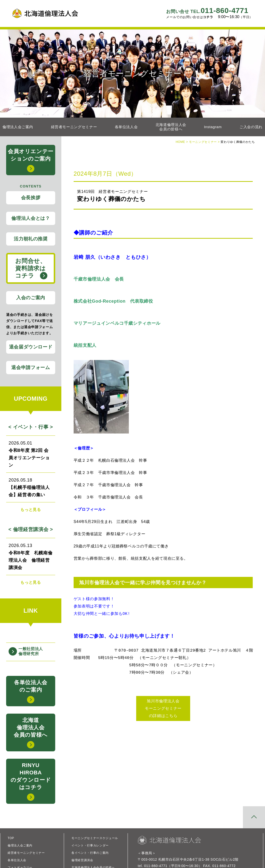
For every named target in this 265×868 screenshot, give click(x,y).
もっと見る (31, 510)
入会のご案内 (31, 298)
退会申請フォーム (31, 367)
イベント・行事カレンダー (90, 845)
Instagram (213, 127)
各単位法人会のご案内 (31, 691)
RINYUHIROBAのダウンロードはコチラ (31, 781)
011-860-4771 (207, 10)
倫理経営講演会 (82, 860)
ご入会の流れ (251, 127)
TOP (11, 838)
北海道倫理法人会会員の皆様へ (171, 127)
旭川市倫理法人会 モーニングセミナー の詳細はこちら (163, 708)
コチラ (208, 17)
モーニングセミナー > (205, 142)
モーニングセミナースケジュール (95, 838)
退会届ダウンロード (31, 347)
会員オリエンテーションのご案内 (31, 160)
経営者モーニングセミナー (74, 127)
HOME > (182, 142)
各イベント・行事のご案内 (90, 853)
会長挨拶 (31, 198)
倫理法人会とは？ (31, 218)
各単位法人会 (126, 127)
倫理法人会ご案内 (18, 127)
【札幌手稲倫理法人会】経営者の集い (31, 487)
